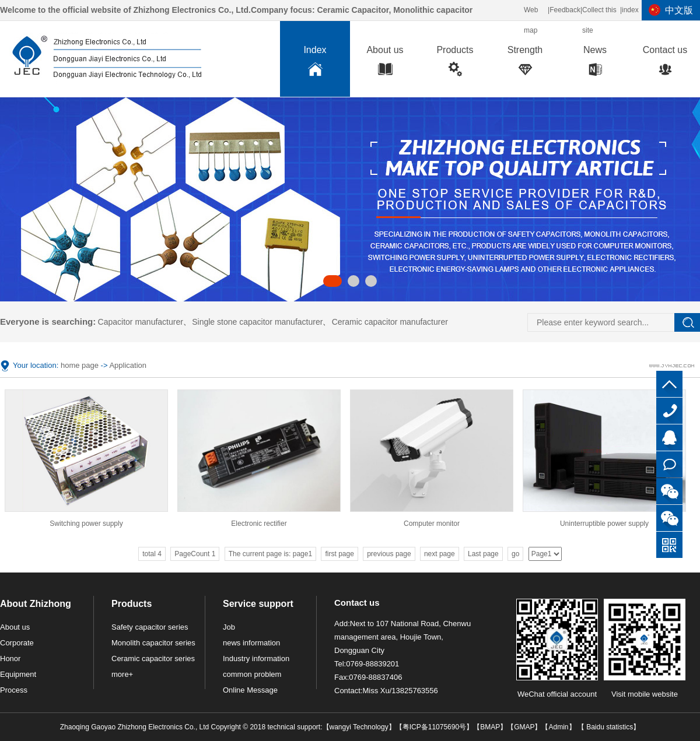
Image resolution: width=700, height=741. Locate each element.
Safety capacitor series (150, 627)
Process (14, 690)
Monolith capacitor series (153, 643)
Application (128, 365)
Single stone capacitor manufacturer (257, 322)
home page (80, 365)
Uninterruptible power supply (604, 524)
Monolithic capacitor (433, 10)
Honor (10, 659)
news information (251, 643)
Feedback (565, 10)
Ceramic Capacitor (353, 10)
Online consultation (669, 464)
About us (385, 64)
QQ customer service (669, 438)
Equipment (18, 674)
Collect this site (599, 20)
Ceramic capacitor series (153, 659)
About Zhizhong (36, 604)
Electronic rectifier (259, 524)
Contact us (665, 64)
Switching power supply (86, 524)
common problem (252, 674)
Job (229, 627)
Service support (258, 604)
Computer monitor (432, 524)
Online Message (250, 690)
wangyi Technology (359, 727)
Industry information (256, 659)
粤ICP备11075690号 (434, 727)
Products (455, 64)
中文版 (679, 10)
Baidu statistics (609, 727)
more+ (122, 674)
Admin (558, 727)
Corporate (17, 643)
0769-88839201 (669, 411)
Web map (531, 20)
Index (315, 64)
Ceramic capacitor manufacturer (390, 322)
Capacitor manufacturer (141, 322)
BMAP (490, 727)
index (630, 10)
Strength (525, 64)
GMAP (524, 727)
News (595, 64)
